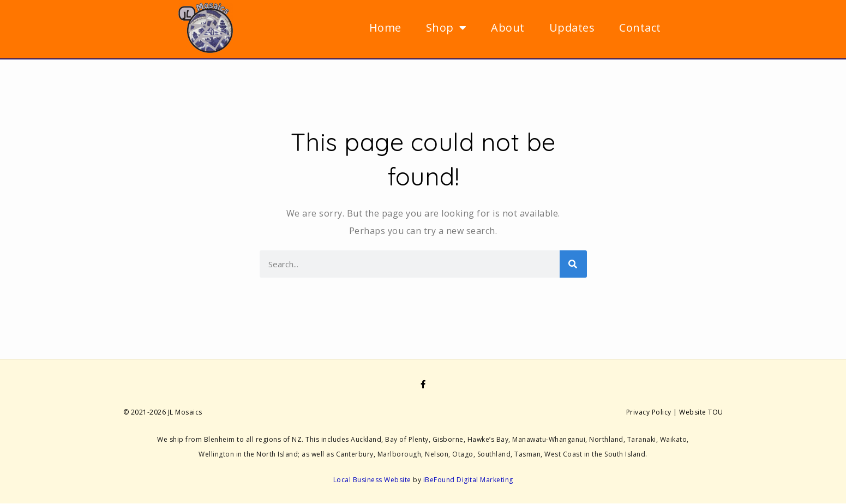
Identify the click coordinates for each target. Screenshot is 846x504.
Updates (572, 28)
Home (385, 28)
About (508, 28)
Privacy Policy (649, 412)
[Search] (573, 264)
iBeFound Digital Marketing (468, 480)
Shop (446, 28)
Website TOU (701, 412)
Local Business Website (372, 480)
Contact (640, 28)
